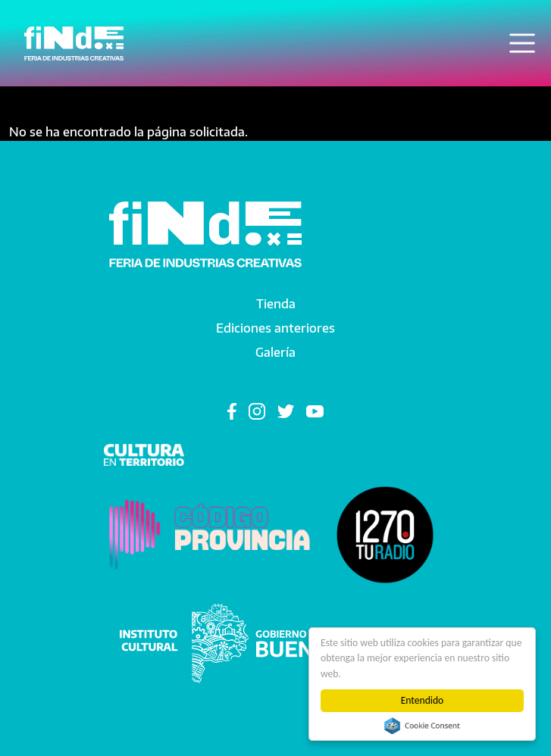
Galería (275, 352)
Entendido (423, 700)
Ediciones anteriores (275, 328)
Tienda (276, 304)
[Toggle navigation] (522, 43)
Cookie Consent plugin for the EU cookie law (422, 726)
